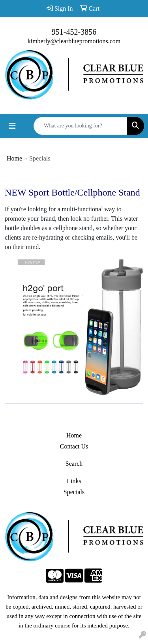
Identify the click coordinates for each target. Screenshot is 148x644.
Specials (74, 492)
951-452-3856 (74, 32)
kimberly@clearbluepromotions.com (74, 41)
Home (14, 158)
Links (74, 481)
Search (74, 464)
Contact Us (74, 446)
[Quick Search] (81, 126)
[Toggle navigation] (12, 126)
